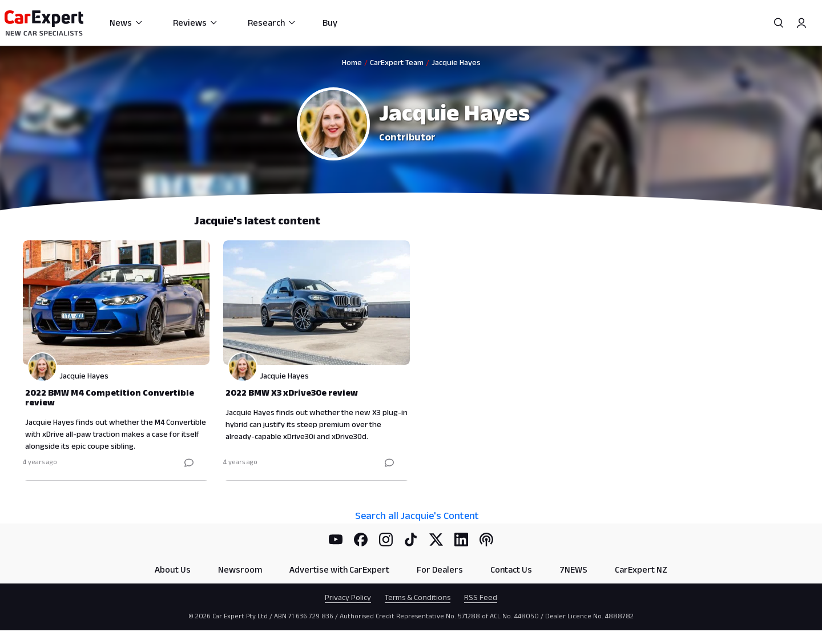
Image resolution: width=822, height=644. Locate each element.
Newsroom (240, 569)
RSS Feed (481, 597)
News (126, 23)
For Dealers (440, 569)
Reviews (196, 23)
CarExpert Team (397, 62)
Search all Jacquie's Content (417, 516)
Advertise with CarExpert (339, 569)
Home (352, 62)
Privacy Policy (348, 597)
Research (272, 23)
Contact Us (511, 569)
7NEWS (573, 569)
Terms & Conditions (418, 597)
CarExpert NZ (641, 569)
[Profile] (801, 23)
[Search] (779, 23)
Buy (330, 23)
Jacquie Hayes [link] (456, 62)
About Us (173, 569)
